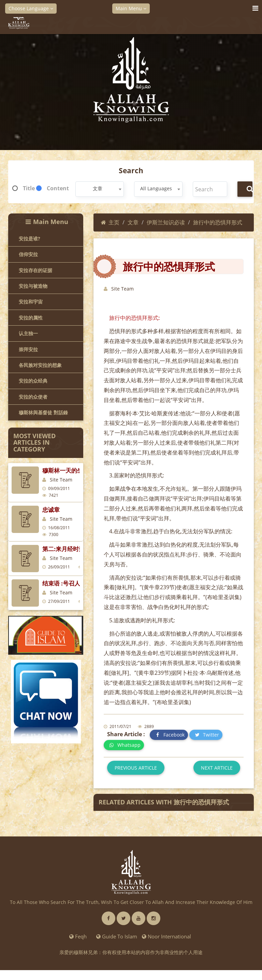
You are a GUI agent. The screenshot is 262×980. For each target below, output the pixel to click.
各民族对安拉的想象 (40, 365)
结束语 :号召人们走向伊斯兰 (79, 583)
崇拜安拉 (28, 349)
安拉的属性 (31, 318)
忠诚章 (51, 510)
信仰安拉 (28, 254)
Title (29, 188)
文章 (133, 222)
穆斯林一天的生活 (65, 470)
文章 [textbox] (98, 188)
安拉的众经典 (33, 381)
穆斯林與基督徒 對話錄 (43, 412)
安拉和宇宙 (31, 302)
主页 (110, 222)
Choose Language (31, 8)
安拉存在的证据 (35, 270)
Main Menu (131, 8)
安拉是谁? (30, 239)
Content (58, 188)
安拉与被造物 (33, 286)
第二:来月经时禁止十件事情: (79, 549)
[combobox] (100, 189)
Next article (217, 768)
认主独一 (28, 333)
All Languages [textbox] (156, 188)
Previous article (136, 768)
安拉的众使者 (33, 397)
